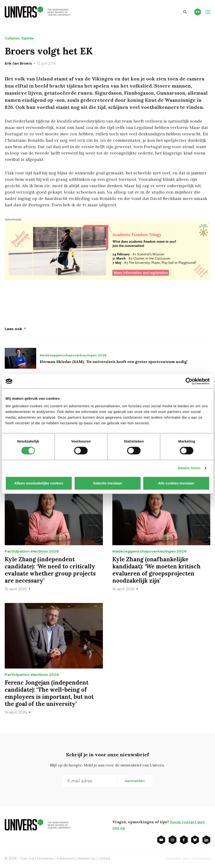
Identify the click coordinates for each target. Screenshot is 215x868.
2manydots (201, 858)
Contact (106, 858)
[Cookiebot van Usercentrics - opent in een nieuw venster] (189, 381)
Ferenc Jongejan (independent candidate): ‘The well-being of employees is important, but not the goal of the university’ (49, 693)
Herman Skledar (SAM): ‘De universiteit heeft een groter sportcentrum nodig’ (114, 361)
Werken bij (88, 858)
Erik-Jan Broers (18, 63)
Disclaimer (46, 858)
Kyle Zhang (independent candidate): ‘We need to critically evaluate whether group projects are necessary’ (50, 570)
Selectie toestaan (107, 483)
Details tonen (189, 468)
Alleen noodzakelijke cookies (39, 483)
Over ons (27, 858)
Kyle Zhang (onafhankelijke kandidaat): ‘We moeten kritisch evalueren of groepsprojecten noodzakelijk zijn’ (156, 570)
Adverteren (67, 858)
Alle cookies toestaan (176, 483)
